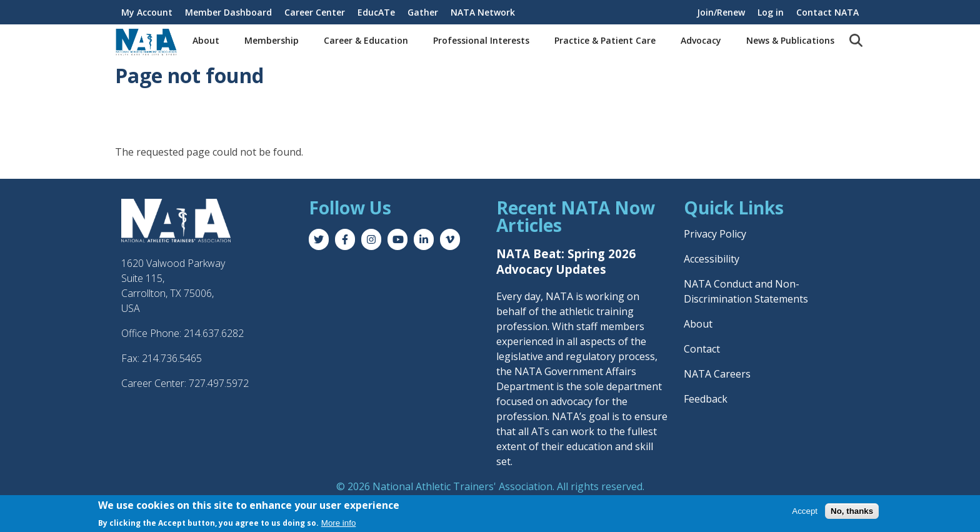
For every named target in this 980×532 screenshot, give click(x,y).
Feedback (706, 399)
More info (339, 524)
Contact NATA (827, 12)
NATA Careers (717, 374)
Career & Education (366, 40)
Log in (771, 12)
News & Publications (790, 40)
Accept (805, 512)
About (206, 40)
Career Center (315, 12)
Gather (423, 12)
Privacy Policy (715, 234)
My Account (147, 12)
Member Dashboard (228, 12)
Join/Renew (721, 12)
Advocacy (701, 40)
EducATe (376, 12)
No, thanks (852, 512)
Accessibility (712, 259)
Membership (272, 40)
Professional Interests (481, 40)
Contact (702, 349)
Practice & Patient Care (605, 40)
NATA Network (483, 12)
